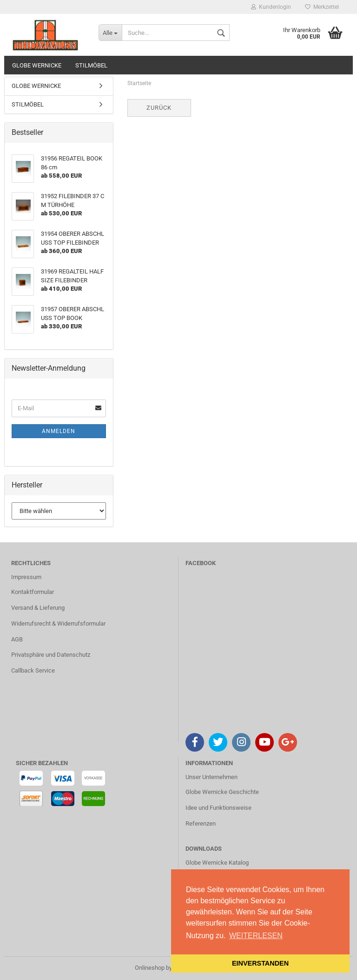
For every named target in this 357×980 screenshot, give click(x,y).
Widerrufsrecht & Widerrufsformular (58, 623)
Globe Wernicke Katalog (217, 863)
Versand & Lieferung (38, 608)
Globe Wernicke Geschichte (222, 792)
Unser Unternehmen (212, 777)
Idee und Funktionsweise (218, 808)
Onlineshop (150, 968)
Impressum (26, 577)
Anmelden (59, 431)
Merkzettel (322, 7)
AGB (17, 639)
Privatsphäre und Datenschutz (51, 655)
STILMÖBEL (91, 65)
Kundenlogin (271, 7)
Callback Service (33, 670)
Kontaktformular (33, 592)
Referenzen (201, 823)
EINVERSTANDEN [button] (260, 963)
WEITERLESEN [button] (256, 936)
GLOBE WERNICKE (37, 65)
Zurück (159, 108)
